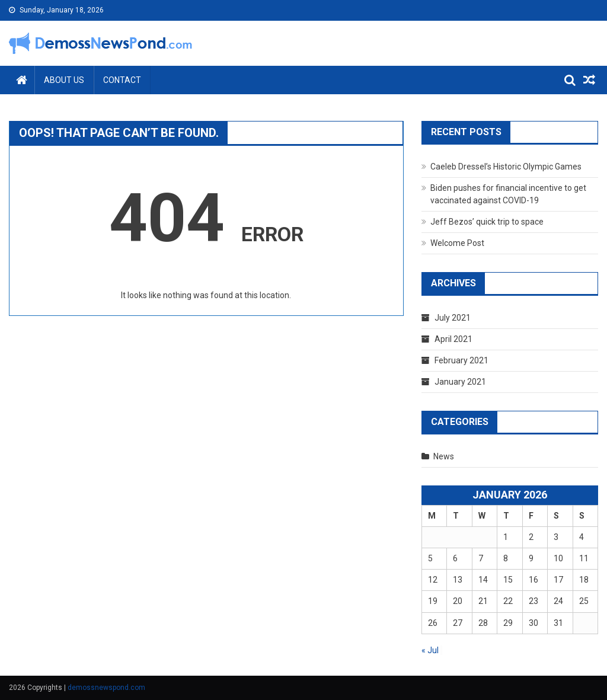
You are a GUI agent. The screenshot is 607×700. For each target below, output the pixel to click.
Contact (122, 80)
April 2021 (453, 339)
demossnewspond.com (106, 688)
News (444, 456)
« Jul (430, 650)
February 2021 (461, 360)
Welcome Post (457, 243)
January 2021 (460, 382)
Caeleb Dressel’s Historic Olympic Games (506, 167)
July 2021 (453, 318)
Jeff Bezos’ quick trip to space (487, 222)
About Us (64, 80)
